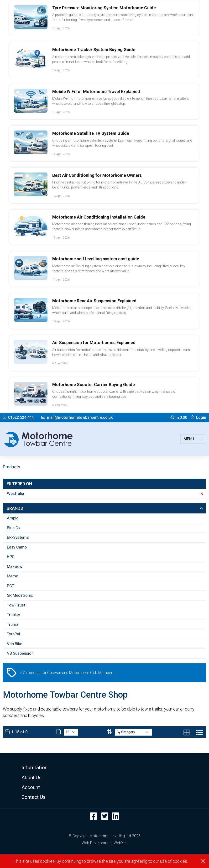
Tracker (14, 615)
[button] (104, 767)
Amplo (13, 518)
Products (12, 467)
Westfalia (105, 493)
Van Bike (15, 644)
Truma (13, 624)
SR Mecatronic (20, 595)
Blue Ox (14, 528)
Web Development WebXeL (105, 843)
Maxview (15, 566)
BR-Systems (18, 537)
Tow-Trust (16, 605)
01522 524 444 (18, 417)
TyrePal (13, 634)
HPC (11, 557)
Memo (13, 576)
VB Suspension (20, 653)
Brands (105, 508)
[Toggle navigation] (193, 439)
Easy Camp (17, 547)
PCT (11, 586)
